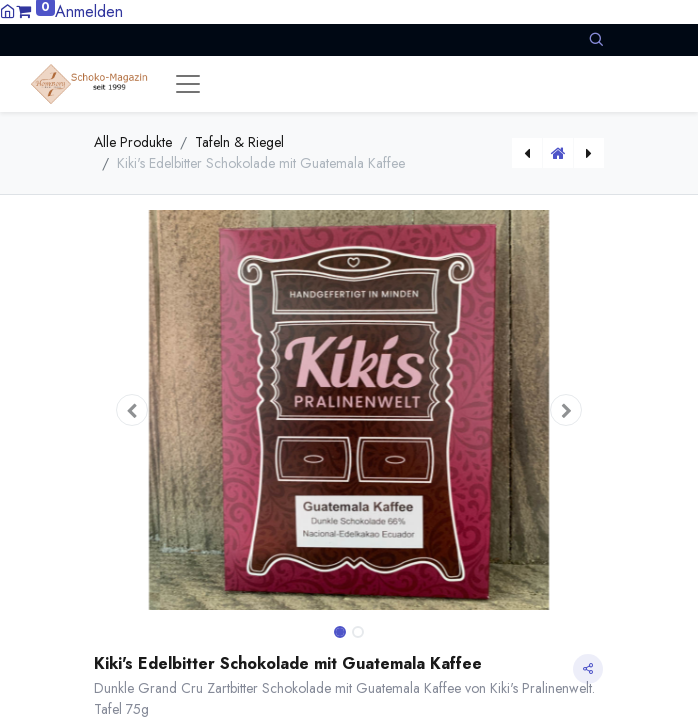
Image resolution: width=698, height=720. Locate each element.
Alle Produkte (133, 142)
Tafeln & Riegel (239, 142)
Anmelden (89, 11)
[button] (596, 39)
